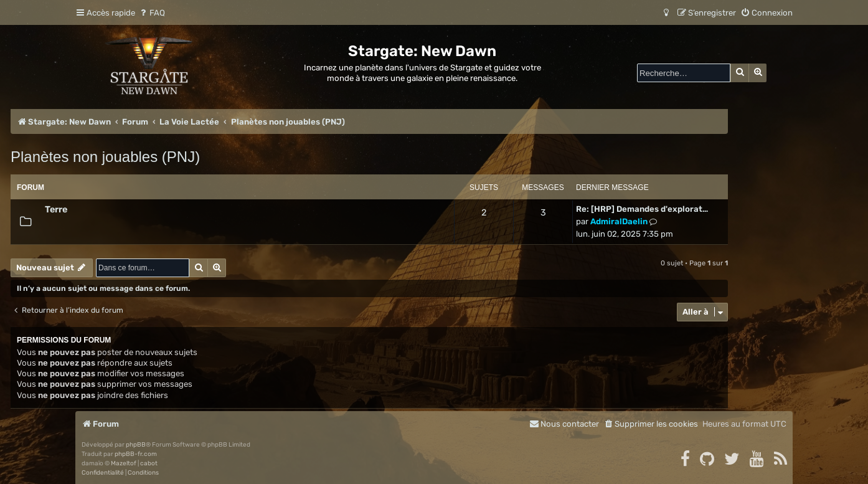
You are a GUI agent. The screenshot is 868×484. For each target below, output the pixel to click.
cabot (149, 463)
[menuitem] (152, 13)
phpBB (136, 445)
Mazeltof (124, 463)
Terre (56, 209)
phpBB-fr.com (136, 454)
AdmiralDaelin (619, 221)
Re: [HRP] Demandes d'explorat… (642, 209)
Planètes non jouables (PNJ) (105, 157)
